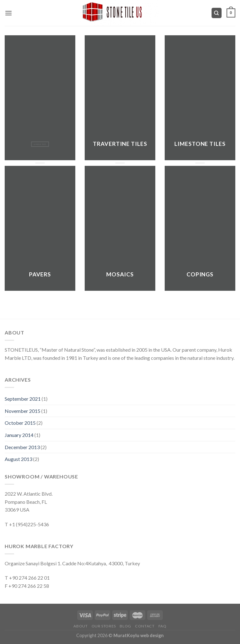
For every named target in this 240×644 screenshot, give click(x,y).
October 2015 (20, 423)
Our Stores (104, 626)
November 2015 (22, 411)
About (80, 626)
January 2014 (19, 435)
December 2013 (22, 447)
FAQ (162, 626)
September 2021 (23, 399)
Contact (145, 626)
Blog (125, 626)
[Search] (217, 13)
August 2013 (18, 459)
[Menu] (8, 13)
